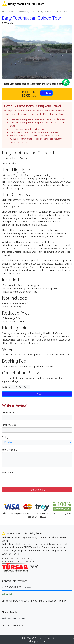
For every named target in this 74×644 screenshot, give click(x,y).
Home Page (8, 12)
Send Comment (37, 490)
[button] (7, 52)
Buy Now (46, 93)
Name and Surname (12, 412)
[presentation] (23, 480)
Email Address (9, 425)
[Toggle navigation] (70, 4)
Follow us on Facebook (13, 619)
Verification (7, 472)
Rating (5, 437)
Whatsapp (7, 594)
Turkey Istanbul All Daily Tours (23, 4)
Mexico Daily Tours (26, 12)
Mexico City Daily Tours (19, 387)
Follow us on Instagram (13, 625)
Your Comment (9, 450)
